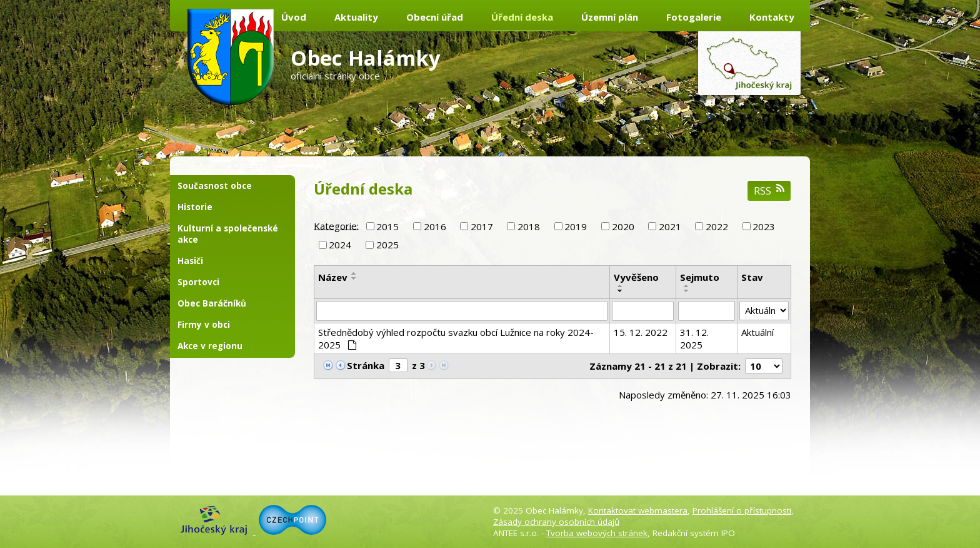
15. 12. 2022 (641, 332)
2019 (576, 226)
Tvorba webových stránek (597, 533)
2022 (717, 226)
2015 (387, 226)
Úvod (294, 17)
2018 (529, 226)
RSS (769, 190)
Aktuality (356, 17)
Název (333, 277)
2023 (764, 226)
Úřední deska (522, 17)
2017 (482, 226)
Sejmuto (700, 277)
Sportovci (198, 282)
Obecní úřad (435, 17)
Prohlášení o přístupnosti (742, 510)
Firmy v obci (204, 325)
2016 (435, 226)
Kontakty (772, 17)
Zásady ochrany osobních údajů (556, 522)
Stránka (366, 365)
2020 (623, 226)
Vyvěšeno (636, 277)
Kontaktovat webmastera (638, 510)
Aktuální (757, 332)
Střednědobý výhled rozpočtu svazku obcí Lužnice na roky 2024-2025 (456, 338)
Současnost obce (215, 186)
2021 (670, 226)
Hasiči (190, 261)
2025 (387, 245)
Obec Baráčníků (212, 303)
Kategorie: (336, 225)
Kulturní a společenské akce (228, 234)
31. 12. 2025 (694, 338)
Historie (195, 207)
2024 (340, 245)
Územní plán (610, 17)
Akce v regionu (210, 346)
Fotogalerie (694, 17)
